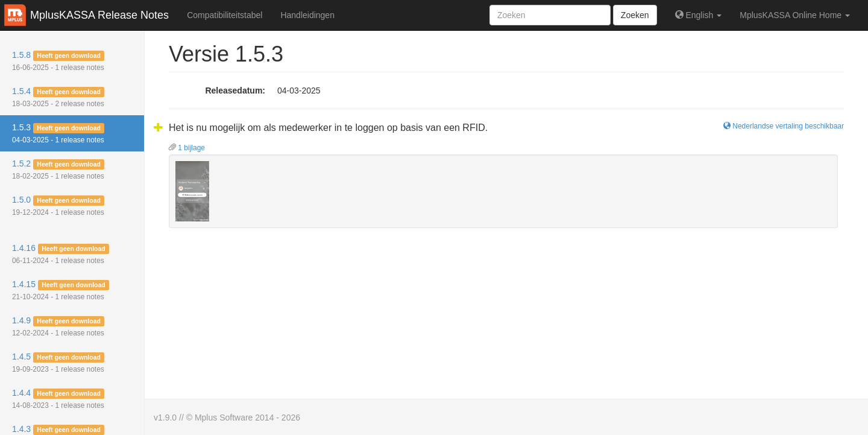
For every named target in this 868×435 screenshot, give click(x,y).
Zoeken (635, 15)
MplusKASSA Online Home (795, 15)
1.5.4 (58, 97)
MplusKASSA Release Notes (99, 15)
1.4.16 (61, 254)
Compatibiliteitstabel (225, 15)
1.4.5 (58, 363)
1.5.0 (58, 206)
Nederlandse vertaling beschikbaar (784, 126)
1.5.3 (58, 133)
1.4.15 (61, 290)
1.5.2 (58, 170)
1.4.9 (58, 326)
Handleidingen (307, 15)
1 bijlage (187, 148)
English (699, 15)
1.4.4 (58, 399)
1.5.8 (58, 61)
